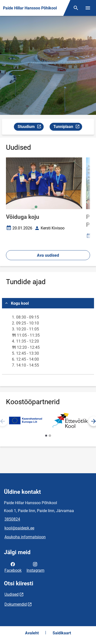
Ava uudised (48, 255)
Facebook (13, 567)
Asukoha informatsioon (25, 537)
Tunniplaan (68, 127)
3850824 (12, 519)
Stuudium (31, 127)
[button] (46, 436)
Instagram (35, 567)
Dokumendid (16, 604)
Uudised (12, 594)
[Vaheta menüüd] (88, 8)
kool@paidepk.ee (19, 528)
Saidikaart (62, 633)
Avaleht (32, 633)
